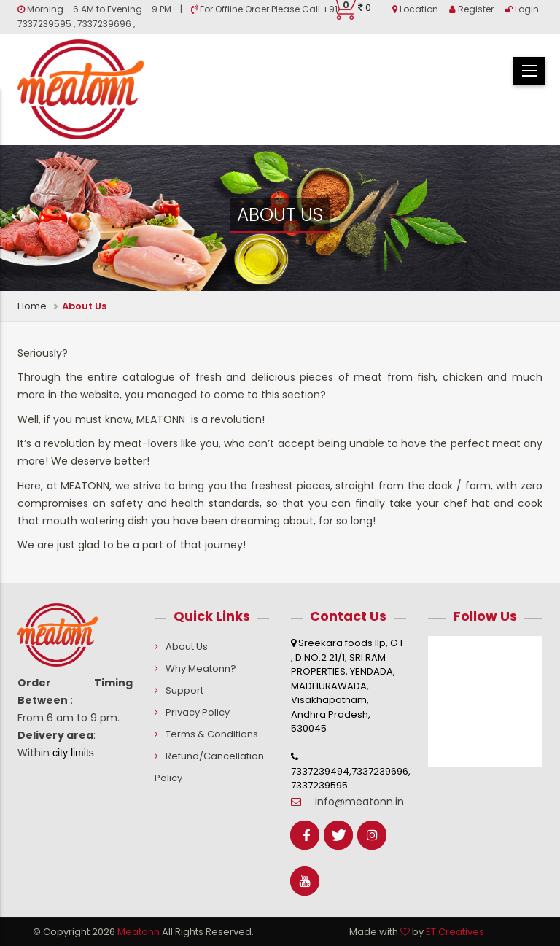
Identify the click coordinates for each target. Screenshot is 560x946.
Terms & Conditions (212, 734)
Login (522, 9)
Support (184, 690)
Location (415, 9)
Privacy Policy (198, 712)
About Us (187, 647)
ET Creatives (455, 932)
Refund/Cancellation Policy (209, 767)
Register (471, 9)
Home (32, 306)
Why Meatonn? (201, 668)
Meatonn (139, 932)
